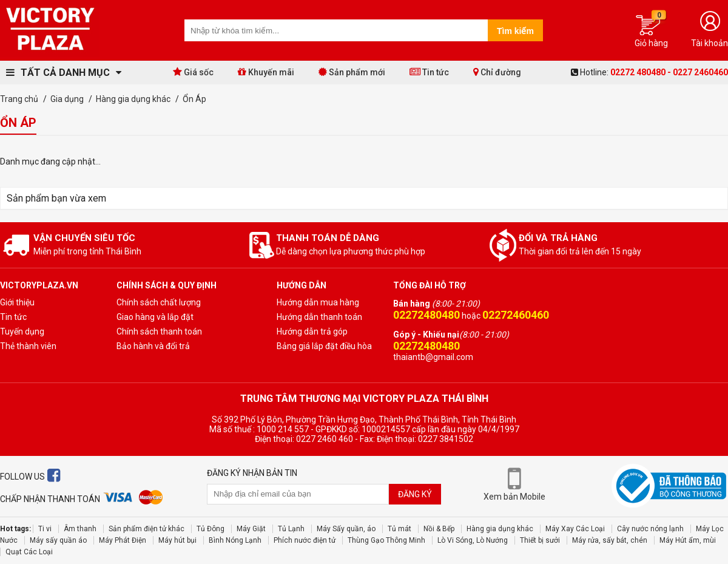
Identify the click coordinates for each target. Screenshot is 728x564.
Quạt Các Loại (29, 552)
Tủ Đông (211, 529)
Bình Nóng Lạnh (235, 540)
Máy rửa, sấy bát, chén (610, 540)
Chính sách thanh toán (159, 331)
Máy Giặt (251, 529)
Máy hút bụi (177, 540)
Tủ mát (399, 529)
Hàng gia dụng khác (500, 529)
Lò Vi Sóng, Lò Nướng (473, 540)
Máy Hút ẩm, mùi (688, 540)
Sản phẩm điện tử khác (147, 529)
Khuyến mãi (266, 72)
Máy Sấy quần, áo (346, 529)
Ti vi (45, 529)
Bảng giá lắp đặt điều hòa (324, 346)
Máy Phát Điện (123, 540)
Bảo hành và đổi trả (153, 346)
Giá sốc (193, 72)
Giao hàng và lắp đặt (155, 317)
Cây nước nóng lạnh (650, 529)
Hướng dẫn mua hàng (318, 302)
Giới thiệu (17, 302)
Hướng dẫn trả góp (312, 331)
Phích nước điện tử (305, 540)
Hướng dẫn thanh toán (319, 317)
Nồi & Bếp (439, 529)
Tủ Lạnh (291, 529)
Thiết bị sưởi (540, 540)
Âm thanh (80, 529)
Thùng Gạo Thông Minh (386, 540)
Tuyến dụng (22, 331)
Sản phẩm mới (352, 72)
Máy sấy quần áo (58, 540)
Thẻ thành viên (28, 346)
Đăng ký (415, 494)
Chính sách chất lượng (159, 302)
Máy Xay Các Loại (575, 529)
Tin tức (429, 72)
